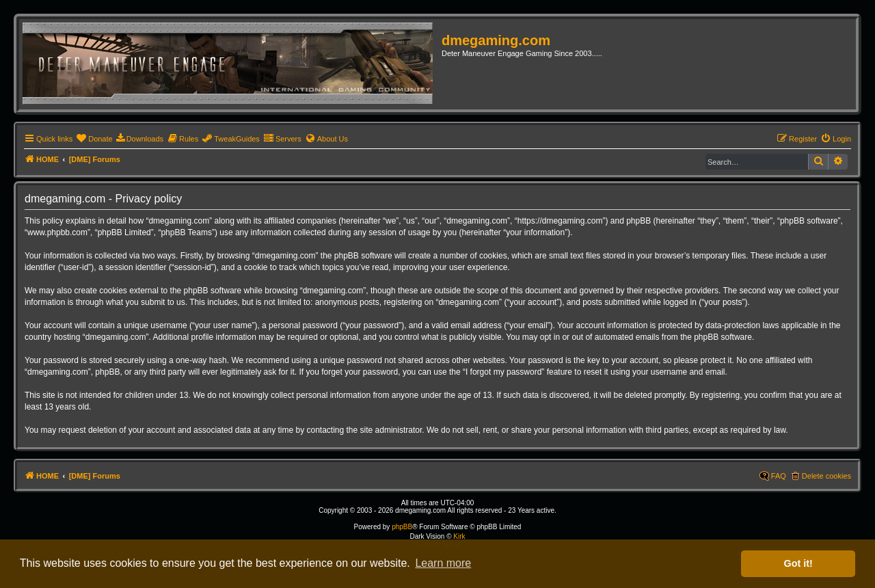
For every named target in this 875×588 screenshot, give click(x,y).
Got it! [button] (798, 563)
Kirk (459, 536)
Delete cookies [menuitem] (826, 476)
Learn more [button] (443, 563)
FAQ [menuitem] (779, 476)
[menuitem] (94, 139)
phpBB (402, 527)
